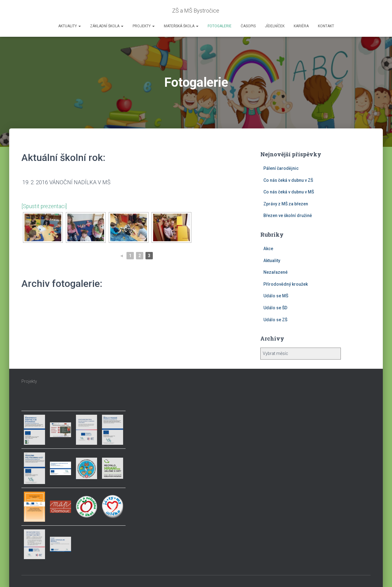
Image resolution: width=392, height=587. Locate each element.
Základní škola (107, 26)
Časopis (248, 26)
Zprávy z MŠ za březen (286, 204)
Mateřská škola (181, 26)
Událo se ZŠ (275, 320)
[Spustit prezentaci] (45, 206)
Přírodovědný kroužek (286, 284)
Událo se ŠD (275, 308)
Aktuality (70, 26)
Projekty (144, 26)
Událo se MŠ (276, 296)
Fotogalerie (220, 26)
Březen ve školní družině (288, 215)
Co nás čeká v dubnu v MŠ (289, 192)
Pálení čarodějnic (281, 168)
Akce (268, 249)
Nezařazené (275, 272)
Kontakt (326, 26)
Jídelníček (275, 26)
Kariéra (301, 26)
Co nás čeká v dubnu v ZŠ (288, 180)
